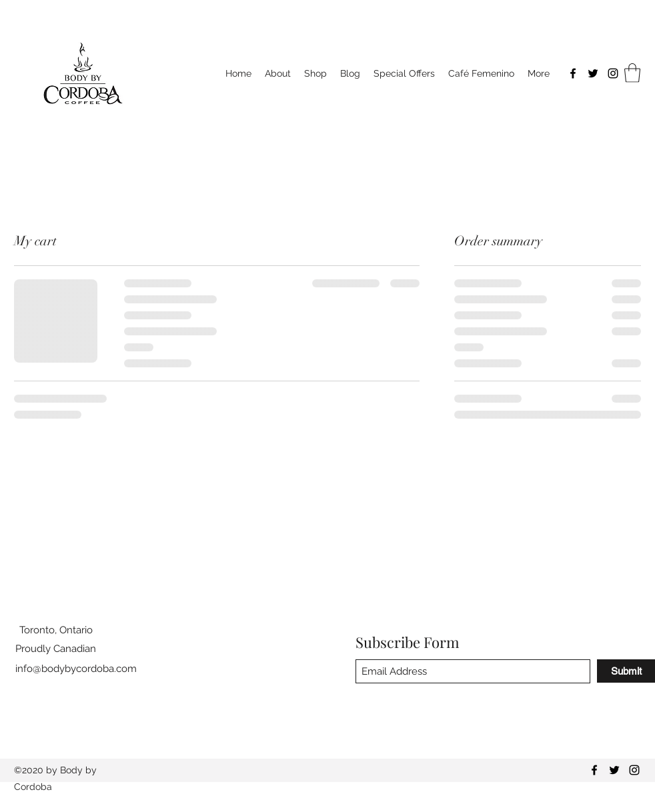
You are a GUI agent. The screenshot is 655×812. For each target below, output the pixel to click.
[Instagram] (613, 73)
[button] (632, 73)
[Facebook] (573, 73)
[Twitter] (593, 73)
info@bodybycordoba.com (76, 669)
